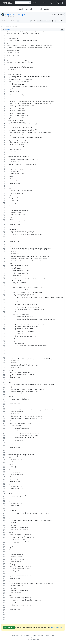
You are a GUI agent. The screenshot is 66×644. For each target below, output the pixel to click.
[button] (53, 21)
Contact (43, 635)
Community (33, 635)
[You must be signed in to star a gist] (53, 14)
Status (28, 635)
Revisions (14, 21)
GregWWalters (11, 15)
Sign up (59, 3)
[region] (33, 327)
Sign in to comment (56, 627)
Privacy (18, 635)
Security (23, 635)
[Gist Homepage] (8, 3)
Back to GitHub (43, 3)
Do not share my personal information (33, 637)
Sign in (52, 3)
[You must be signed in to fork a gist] (61, 14)
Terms (13, 635)
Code (5, 21)
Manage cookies (50, 635)
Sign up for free (9, 627)
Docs (39, 635)
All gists (35, 3)
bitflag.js (21, 15)
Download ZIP (60, 21)
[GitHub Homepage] (28, 640)
